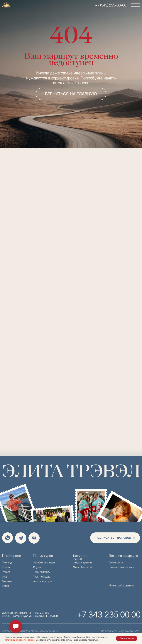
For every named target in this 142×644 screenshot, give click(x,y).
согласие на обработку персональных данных (30, 631)
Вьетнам (7, 581)
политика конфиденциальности (121, 631)
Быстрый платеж (122, 585)
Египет (6, 567)
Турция (6, 572)
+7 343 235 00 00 (108, 614)
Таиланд (7, 562)
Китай (5, 586)
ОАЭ (5, 577)
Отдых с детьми (82, 562)
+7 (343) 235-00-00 (111, 5)
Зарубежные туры (44, 562)
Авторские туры (43, 581)
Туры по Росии (42, 572)
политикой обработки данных (20, 640)
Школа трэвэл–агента (121, 567)
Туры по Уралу (42, 577)
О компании (116, 562)
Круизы (38, 567)
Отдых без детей (83, 567)
